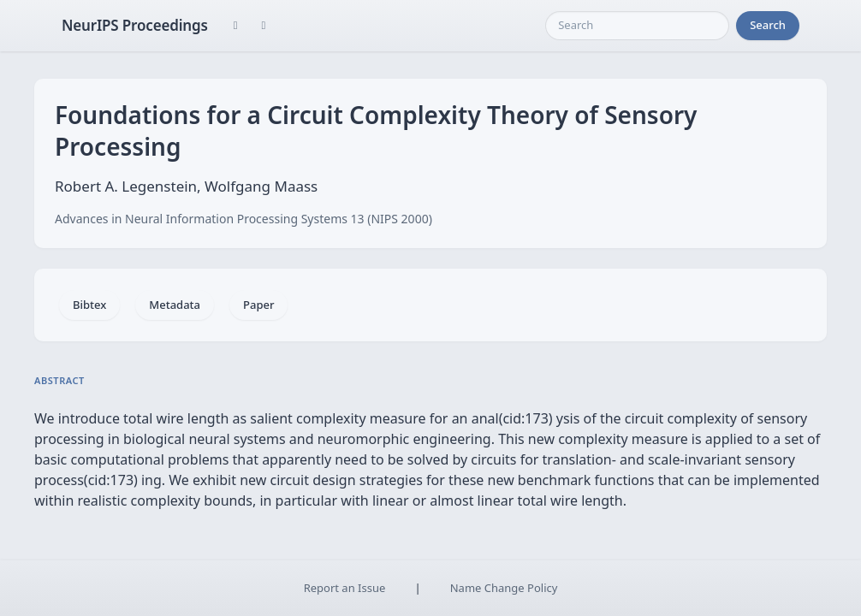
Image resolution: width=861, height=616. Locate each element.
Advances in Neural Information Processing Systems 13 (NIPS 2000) (243, 219)
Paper (258, 305)
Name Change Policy (504, 588)
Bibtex (89, 305)
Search (768, 25)
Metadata (175, 305)
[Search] (637, 26)
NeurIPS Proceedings (135, 25)
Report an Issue (345, 588)
